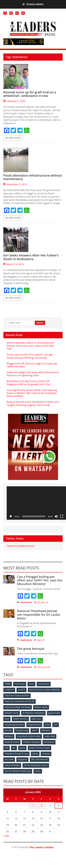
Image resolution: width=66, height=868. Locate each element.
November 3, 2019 (15, 184)
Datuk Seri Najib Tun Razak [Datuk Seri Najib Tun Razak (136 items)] (18, 707)
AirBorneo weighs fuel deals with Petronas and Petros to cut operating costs (33, 374)
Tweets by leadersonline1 (21, 546)
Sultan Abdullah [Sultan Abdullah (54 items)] (12, 765)
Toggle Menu (33, 4)
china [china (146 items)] (31, 684)
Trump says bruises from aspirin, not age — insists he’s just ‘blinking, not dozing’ (31, 356)
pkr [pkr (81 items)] (14, 748)
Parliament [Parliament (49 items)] (49, 742)
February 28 (42, 667)
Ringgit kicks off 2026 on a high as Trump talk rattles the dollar (32, 365)
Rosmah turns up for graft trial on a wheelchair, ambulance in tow (30, 94)
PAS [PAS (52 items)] (6, 748)
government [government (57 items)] (54, 713)
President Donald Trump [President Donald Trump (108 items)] (16, 754)
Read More (13, 138)
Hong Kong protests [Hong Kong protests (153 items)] (14, 725)
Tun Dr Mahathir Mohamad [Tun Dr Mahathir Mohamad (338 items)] (18, 771)
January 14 (41, 602)
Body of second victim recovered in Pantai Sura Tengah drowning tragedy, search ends (33, 403)
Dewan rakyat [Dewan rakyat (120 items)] (41, 707)
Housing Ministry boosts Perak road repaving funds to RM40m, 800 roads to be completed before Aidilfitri (32, 393)
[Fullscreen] (62, 516)
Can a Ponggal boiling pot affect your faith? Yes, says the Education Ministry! (40, 580)
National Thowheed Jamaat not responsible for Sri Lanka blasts (38, 614)
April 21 (40, 640)
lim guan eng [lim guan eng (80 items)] (22, 730)
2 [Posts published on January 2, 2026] (41, 805)
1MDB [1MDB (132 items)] (8, 684)
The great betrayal (31, 649)
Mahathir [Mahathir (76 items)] (46, 730)
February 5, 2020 (14, 101)
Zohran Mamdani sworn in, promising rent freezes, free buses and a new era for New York (30, 346)
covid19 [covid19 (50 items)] (21, 690)
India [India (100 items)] (47, 725)
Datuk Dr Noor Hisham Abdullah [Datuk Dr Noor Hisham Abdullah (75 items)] (45, 690)
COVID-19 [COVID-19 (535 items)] (9, 690)
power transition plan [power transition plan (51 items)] (39, 748)
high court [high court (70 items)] (37, 719)
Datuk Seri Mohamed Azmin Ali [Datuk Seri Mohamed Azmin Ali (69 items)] (19, 701)
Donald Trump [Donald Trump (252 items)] (12, 713)
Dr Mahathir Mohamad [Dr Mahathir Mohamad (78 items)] (33, 713)
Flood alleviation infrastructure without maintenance (33, 177)
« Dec (6, 836)
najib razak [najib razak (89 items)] (50, 736)
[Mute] (56, 516)
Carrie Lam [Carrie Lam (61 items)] (20, 684)
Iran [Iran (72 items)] (56, 725)
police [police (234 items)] (22, 748)
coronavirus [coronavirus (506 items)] (44, 684)
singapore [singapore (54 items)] (22, 759)
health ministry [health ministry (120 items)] (20, 719)
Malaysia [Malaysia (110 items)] (9, 736)
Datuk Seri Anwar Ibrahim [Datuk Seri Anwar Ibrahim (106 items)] (17, 696)
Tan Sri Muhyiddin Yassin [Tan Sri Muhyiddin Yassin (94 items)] (36, 765)
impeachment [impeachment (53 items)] (34, 725)
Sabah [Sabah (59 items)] (35, 754)
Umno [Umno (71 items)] (38, 771)
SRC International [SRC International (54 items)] (39, 759)
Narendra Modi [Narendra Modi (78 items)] (12, 742)
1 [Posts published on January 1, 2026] (33, 805)
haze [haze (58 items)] (7, 719)
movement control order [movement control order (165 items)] (29, 736)
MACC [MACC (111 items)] (35, 730)
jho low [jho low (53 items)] (8, 730)
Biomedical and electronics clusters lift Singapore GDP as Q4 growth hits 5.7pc (28, 383)
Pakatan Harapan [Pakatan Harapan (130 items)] (31, 742)
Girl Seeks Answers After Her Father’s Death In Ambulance (31, 257)
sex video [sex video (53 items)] (9, 759)
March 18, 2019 (13, 264)
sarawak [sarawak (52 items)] (46, 754)
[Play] (11, 516)
